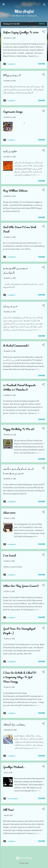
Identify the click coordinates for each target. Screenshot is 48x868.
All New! (8, 810)
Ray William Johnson (15, 190)
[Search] (44, 5)
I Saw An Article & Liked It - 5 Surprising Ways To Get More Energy (20, 677)
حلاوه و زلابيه (10, 151)
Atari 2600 (9, 513)
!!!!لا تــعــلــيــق (12, 75)
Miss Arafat (24, 11)
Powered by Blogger (24, 858)
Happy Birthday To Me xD (19, 429)
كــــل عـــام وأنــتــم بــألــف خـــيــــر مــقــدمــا (18, 471)
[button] (43, 32)
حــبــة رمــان (10, 306)
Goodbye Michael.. (14, 767)
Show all (42, 24)
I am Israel (9, 555)
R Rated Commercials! (16, 345)
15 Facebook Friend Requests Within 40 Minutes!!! (19, 387)
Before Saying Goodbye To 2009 (21, 32)
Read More (42, 64)
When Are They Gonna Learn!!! (21, 586)
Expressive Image (13, 112)
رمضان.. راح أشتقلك (14, 724)
